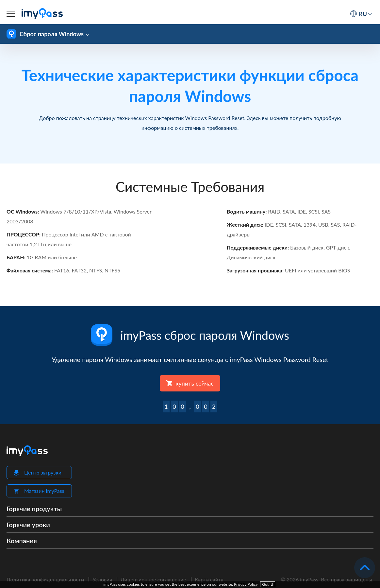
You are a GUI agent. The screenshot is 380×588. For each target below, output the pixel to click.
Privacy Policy (246, 584)
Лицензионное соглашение (153, 579)
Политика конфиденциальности (45, 579)
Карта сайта (209, 579)
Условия (102, 579)
